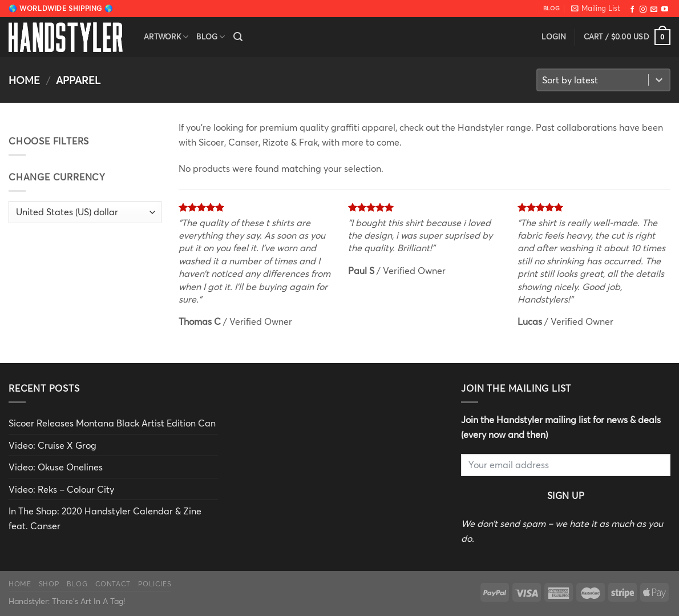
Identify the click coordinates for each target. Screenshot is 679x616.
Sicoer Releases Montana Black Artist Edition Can (112, 423)
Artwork (166, 37)
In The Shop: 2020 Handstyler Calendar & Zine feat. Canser (105, 518)
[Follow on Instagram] (643, 9)
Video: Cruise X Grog (52, 445)
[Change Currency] (85, 212)
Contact (113, 583)
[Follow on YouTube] (665, 9)
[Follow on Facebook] (632, 9)
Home (24, 80)
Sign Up (566, 496)
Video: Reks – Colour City (61, 489)
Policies (155, 583)
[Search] (238, 37)
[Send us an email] (654, 9)
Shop (49, 583)
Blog (211, 37)
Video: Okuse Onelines (56, 467)
